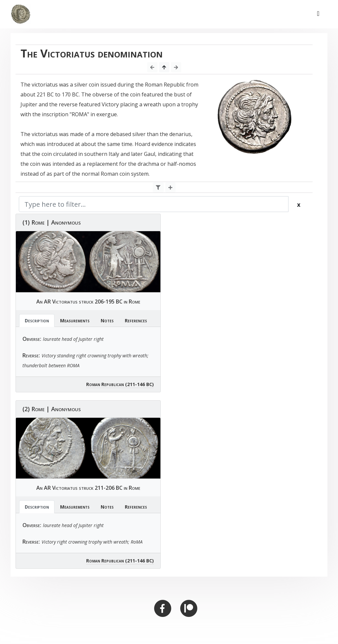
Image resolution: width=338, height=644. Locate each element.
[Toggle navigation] (318, 14)
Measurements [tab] (75, 321)
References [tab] (136, 321)
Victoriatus (65, 302)
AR (47, 302)
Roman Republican (105, 384)
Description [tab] (37, 321)
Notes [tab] (107, 321)
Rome (38, 222)
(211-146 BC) (139, 384)
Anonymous (66, 222)
